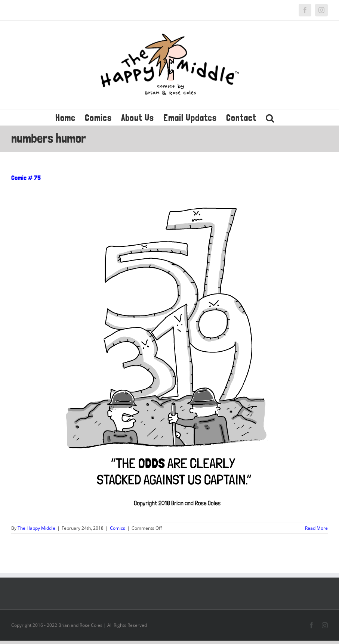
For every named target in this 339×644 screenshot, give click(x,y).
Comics (118, 528)
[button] (270, 117)
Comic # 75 (26, 178)
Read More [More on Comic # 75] (316, 528)
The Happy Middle (36, 528)
